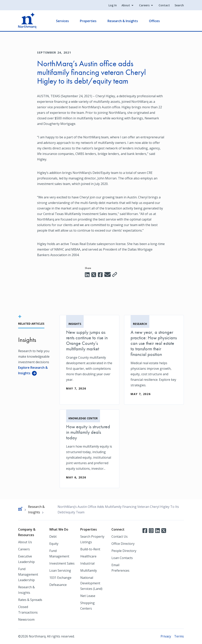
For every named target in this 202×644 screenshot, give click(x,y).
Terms (179, 636)
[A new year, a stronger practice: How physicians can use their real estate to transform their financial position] (154, 360)
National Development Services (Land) (91, 583)
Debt (53, 537)
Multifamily (89, 570)
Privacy (166, 636)
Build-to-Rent (90, 549)
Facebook (145, 530)
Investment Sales (62, 563)
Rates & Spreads (30, 600)
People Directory (124, 551)
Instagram (151, 530)
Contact (164, 5)
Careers (144, 5)
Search (179, 5)
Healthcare (88, 556)
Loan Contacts (122, 558)
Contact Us (120, 537)
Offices (154, 21)
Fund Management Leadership (28, 574)
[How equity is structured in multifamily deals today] (89, 449)
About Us (25, 542)
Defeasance (58, 585)
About (126, 5)
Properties (88, 21)
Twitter (164, 530)
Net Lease (88, 596)
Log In (113, 5)
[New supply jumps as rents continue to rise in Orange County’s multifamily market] (89, 357)
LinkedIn (157, 530)
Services (62, 21)
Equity (54, 544)
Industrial (87, 563)
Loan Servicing (60, 570)
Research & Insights (123, 21)
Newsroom (26, 619)
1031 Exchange (60, 578)
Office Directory (123, 544)
